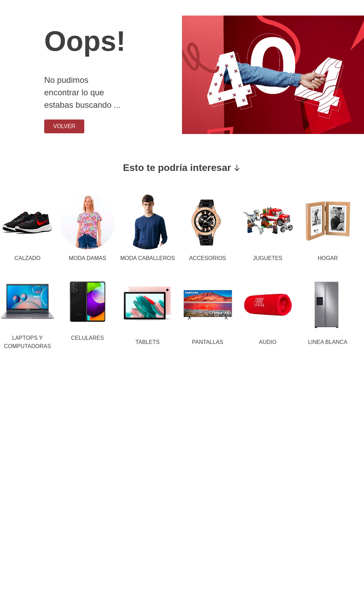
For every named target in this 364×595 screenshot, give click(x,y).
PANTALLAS (208, 342)
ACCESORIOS (208, 258)
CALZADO (28, 258)
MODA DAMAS (87, 258)
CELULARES (88, 338)
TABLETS (147, 342)
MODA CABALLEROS (147, 258)
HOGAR (328, 258)
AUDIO (268, 342)
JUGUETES (267, 258)
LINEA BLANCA (328, 342)
